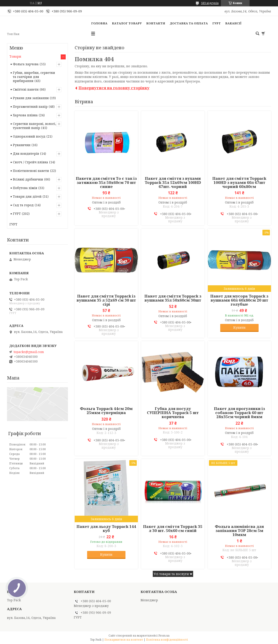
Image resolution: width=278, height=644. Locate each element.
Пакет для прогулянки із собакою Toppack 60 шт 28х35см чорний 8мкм (239, 413)
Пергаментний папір (30, 107)
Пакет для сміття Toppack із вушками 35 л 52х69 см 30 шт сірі (106, 300)
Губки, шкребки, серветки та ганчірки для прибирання (34, 77)
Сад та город (23, 205)
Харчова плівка (25, 115)
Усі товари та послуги (171, 574)
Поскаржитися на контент (124, 640)
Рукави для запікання (31, 98)
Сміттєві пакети (26, 89)
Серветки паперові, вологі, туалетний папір (35, 126)
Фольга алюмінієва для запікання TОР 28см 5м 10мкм (239, 531)
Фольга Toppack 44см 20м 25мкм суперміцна (106, 411)
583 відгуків (210, 3)
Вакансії (233, 23)
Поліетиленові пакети (31, 171)
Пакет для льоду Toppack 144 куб (106, 529)
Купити (239, 327)
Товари (15, 56)
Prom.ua (164, 636)
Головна (99, 23)
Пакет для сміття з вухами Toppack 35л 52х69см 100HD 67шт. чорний (173, 183)
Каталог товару (127, 23)
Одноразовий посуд (29, 136)
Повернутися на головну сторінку (114, 88)
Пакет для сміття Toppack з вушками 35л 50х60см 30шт (173, 298)
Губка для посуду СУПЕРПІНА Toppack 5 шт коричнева (173, 413)
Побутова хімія (25, 188)
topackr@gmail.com (29, 352)
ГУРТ (217, 23)
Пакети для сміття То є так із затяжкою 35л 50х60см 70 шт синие (106, 183)
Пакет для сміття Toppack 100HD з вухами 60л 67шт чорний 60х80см (239, 183)
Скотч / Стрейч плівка (30, 162)
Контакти (156, 23)
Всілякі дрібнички (28, 179)
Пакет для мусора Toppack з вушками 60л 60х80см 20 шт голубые (239, 300)
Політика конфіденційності (167, 640)
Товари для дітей (27, 196)
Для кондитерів (26, 153)
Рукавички (22, 145)
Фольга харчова (26, 64)
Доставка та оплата (189, 23)
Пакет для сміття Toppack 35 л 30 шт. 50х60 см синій (173, 529)
